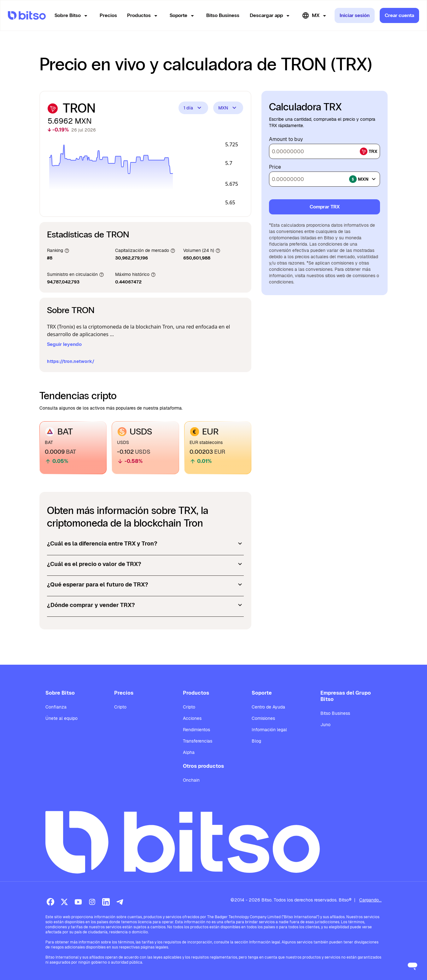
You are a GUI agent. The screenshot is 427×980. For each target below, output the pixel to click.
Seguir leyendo (64, 344)
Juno (325, 725)
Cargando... (370, 900)
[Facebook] (50, 902)
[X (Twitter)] (64, 902)
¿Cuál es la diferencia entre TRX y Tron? (145, 544)
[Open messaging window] (412, 965)
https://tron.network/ (71, 361)
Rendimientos (196, 730)
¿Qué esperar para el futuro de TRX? (145, 585)
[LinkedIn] (106, 902)
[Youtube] (78, 902)
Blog (256, 741)
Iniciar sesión (355, 15)
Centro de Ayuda (268, 707)
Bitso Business (223, 15)
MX (315, 16)
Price (275, 167)
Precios (108, 15)
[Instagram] (92, 902)
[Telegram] (120, 902)
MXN (228, 108)
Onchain (191, 780)
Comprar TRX (325, 207)
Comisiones (263, 718)
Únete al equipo (61, 718)
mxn (363, 179)
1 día (193, 108)
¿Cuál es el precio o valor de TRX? (145, 564)
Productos (143, 16)
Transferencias (198, 741)
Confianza (56, 707)
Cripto (120, 707)
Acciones (192, 718)
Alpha (189, 752)
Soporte (183, 16)
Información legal (269, 730)
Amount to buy (286, 139)
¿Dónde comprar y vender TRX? (145, 605)
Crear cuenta (399, 15)
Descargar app (271, 16)
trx (369, 151)
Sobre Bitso (72, 16)
